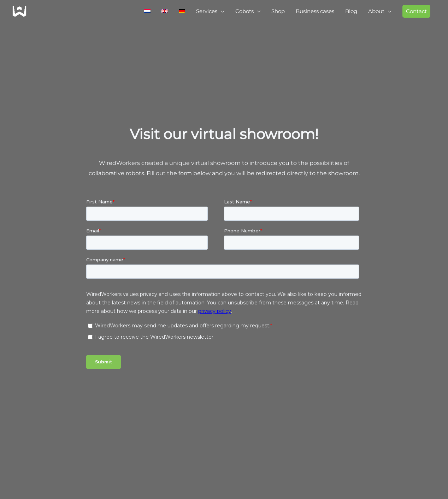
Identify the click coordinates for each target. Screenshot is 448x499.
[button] (415, 13)
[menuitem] (130, 13)
